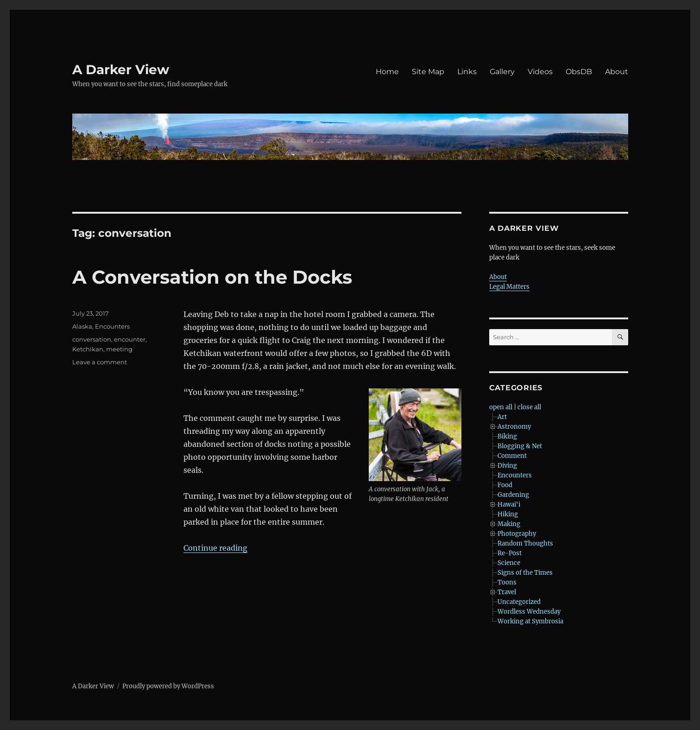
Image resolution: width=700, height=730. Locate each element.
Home (387, 72)
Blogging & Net (520, 446)
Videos (540, 72)
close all (529, 407)
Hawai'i (509, 505)
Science (509, 563)
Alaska (82, 326)
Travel (507, 592)
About (617, 72)
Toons (507, 582)
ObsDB (579, 72)
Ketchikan (88, 349)
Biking (507, 436)
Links (467, 72)
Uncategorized (519, 602)
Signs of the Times (525, 573)
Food (505, 485)
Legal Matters (509, 287)
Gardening (513, 495)
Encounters (112, 326)
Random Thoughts (525, 543)
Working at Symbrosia (530, 621)
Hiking (508, 514)
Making (509, 524)
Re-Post (510, 553)
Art (502, 417)
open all (501, 407)
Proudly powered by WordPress (168, 686)
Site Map (428, 72)
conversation (92, 339)
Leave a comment (100, 362)
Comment (512, 456)
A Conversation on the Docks (212, 277)
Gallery (502, 72)
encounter (130, 339)
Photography (517, 534)
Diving (507, 466)
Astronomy (514, 427)
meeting (119, 349)
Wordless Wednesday (529, 612)
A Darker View (121, 70)
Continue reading (215, 548)
